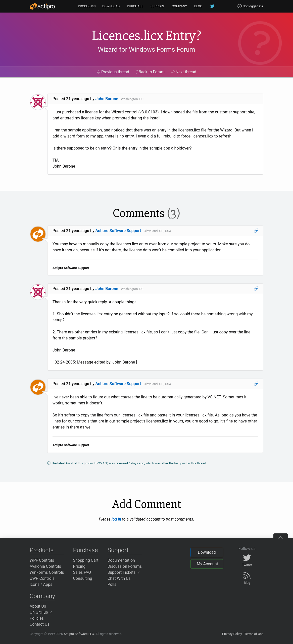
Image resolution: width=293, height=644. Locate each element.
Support (118, 550)
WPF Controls (42, 560)
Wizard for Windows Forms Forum (146, 49)
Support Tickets (124, 572)
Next (184, 72)
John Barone (107, 99)
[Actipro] (42, 6)
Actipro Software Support (118, 231)
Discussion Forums (125, 566)
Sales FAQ (82, 572)
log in (116, 519)
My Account (207, 564)
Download (207, 552)
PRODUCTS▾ (87, 6)
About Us (38, 606)
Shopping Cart (86, 560)
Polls (112, 584)
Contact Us (40, 624)
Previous (113, 72)
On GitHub (41, 612)
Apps (48, 584)
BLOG (198, 6)
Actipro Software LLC (79, 634)
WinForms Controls (47, 572)
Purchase (86, 550)
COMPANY (180, 6)
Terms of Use (254, 634)
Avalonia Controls (45, 566)
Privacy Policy (232, 634)
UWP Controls (42, 578)
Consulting (83, 578)
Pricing (79, 566)
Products (42, 550)
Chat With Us (119, 578)
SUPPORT (158, 6)
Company (42, 596)
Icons (35, 584)
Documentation (121, 560)
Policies (37, 618)
